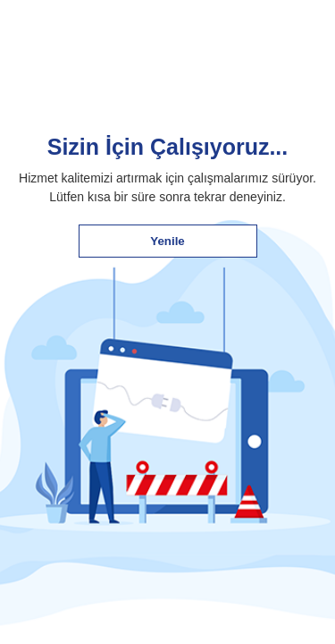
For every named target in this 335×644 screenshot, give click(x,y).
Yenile (167, 241)
